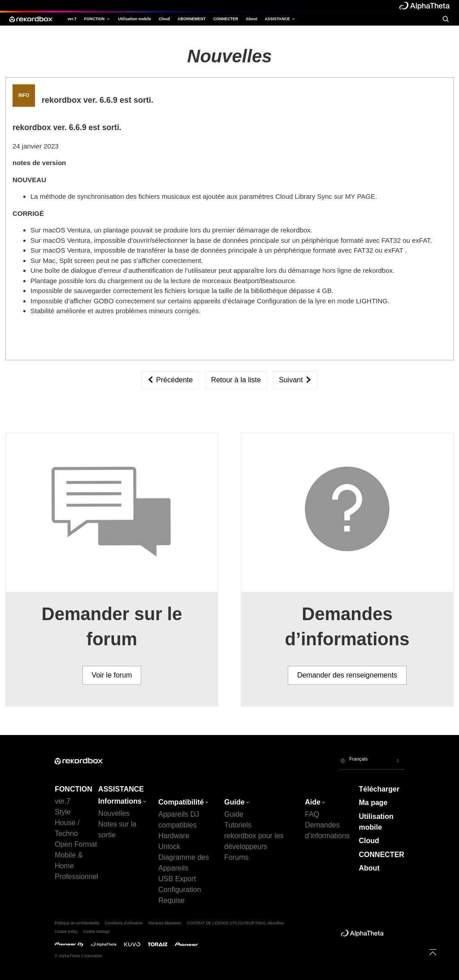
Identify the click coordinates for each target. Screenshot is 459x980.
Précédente (170, 380)
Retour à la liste (236, 380)
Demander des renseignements (347, 675)
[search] (446, 19)
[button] (372, 761)
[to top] (433, 952)
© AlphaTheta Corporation (79, 956)
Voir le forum (112, 675)
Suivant (295, 380)
